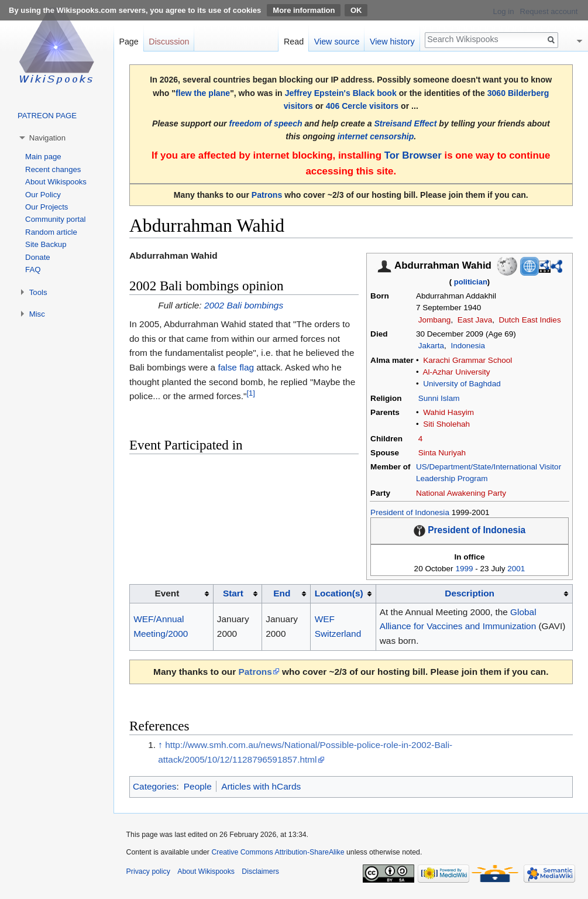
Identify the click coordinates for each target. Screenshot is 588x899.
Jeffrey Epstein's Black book (341, 93)
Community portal (55, 219)
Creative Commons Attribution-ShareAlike (278, 852)
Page (128, 42)
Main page (43, 157)
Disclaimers (260, 871)
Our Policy (43, 195)
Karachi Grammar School (467, 360)
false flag (236, 367)
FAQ (33, 270)
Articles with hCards (261, 786)
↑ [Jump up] (160, 745)
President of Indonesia (410, 512)
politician (471, 282)
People (198, 786)
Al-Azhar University (456, 372)
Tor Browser (413, 155)
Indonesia (468, 346)
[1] (250, 393)
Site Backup (46, 244)
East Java (475, 320)
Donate (38, 257)
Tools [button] (38, 292)
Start (233, 593)
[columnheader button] (237, 593)
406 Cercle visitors (362, 106)
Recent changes (53, 169)
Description (470, 593)
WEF (325, 619)
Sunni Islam (439, 398)
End (282, 593)
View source (337, 42)
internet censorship (376, 136)
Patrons (267, 195)
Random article (51, 232)
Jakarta (431, 346)
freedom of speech (265, 123)
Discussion (169, 42)
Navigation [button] (47, 138)
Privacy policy (148, 871)
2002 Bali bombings (244, 305)
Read (294, 42)
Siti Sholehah (446, 424)
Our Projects (47, 207)
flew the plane (203, 93)
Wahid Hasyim (448, 412)
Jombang (435, 320)
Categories (154, 786)
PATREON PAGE (47, 116)
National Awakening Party (461, 493)
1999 (464, 569)
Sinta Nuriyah (442, 453)
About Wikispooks (56, 182)
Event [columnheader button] (167, 593)
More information (304, 10)
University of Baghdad (462, 384)
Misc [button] (37, 314)
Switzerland (338, 634)
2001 (516, 569)
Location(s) (339, 593)
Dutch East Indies (530, 320)
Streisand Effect (405, 123)
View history (392, 42)
